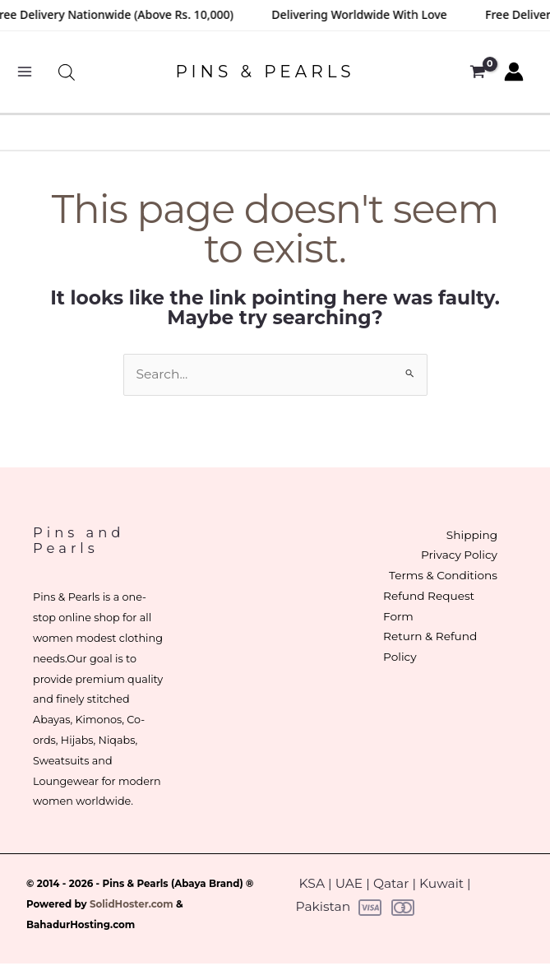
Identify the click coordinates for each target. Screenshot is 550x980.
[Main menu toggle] (24, 72)
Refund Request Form (429, 606)
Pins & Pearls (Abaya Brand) (173, 884)
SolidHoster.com (132, 904)
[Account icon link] (514, 72)
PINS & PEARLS (265, 72)
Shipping (472, 535)
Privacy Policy (459, 555)
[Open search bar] (67, 72)
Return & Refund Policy (430, 646)
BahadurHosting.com (81, 925)
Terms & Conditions (443, 575)
